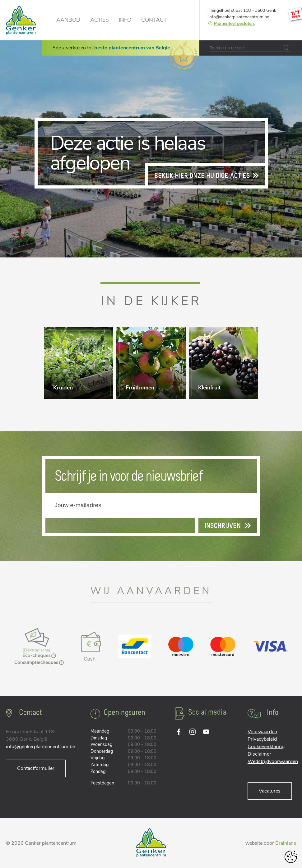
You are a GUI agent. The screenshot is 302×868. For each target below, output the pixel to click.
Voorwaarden (262, 732)
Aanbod (68, 20)
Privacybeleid (262, 739)
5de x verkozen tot (111, 48)
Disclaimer (259, 754)
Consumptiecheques (39, 663)
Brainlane (286, 843)
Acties (100, 20)
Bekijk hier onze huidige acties (206, 176)
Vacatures (270, 791)
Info (125, 20)
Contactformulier (36, 768)
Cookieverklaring (266, 747)
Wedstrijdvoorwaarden (273, 761)
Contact (154, 20)
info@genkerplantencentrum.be (239, 17)
